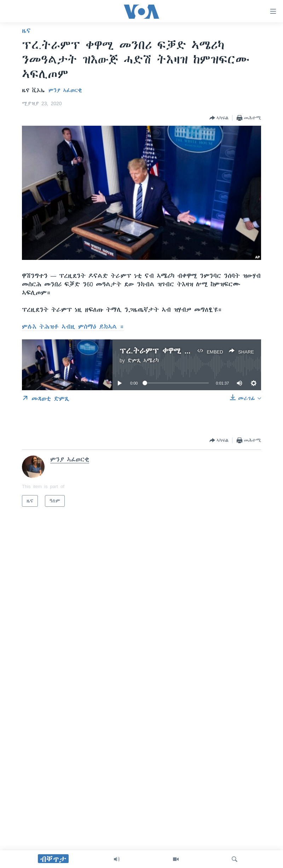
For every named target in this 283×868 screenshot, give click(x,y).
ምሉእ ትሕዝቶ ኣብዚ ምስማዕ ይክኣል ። (73, 327)
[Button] (219, 118)
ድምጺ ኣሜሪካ (143, 361)
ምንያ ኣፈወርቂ (65, 90)
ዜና (26, 31)
